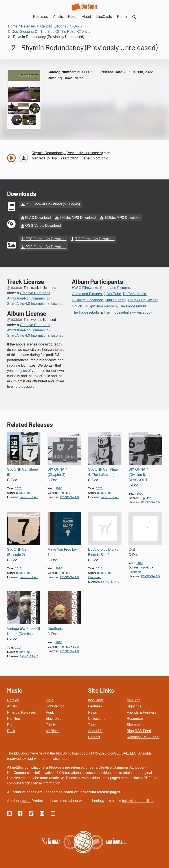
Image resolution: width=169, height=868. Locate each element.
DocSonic (55, 628)
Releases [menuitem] (41, 17)
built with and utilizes (138, 800)
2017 (18, 568)
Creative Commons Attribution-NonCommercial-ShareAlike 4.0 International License (35, 298)
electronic (94, 577)
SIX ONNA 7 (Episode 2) (17, 551)
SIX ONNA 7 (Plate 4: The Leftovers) (103, 471)
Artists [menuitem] (58, 17)
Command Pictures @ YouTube (96, 293)
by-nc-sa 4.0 (29, 496)
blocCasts (96, 699)
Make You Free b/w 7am (63, 551)
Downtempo (55, 706)
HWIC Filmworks (85, 287)
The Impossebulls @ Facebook (128, 312)
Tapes (93, 724)
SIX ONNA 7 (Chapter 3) (57, 471)
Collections (97, 718)
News (92, 712)
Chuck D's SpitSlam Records (94, 306)
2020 (59, 488)
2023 (18, 488)
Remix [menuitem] (122, 17)
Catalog (13, 699)
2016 (59, 568)
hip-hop (51, 158)
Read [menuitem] (72, 17)
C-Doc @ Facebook (87, 299)
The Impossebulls (133, 306)
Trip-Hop (53, 724)
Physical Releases (21, 712)
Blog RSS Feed (139, 730)
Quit (132, 549)
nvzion (25, 800)
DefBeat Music (134, 293)
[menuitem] (134, 17)
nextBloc (133, 699)
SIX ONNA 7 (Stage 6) (23, 471)
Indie (50, 699)
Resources (135, 718)
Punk (50, 712)
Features (95, 706)
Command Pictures (115, 287)
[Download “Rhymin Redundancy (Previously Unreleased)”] (24, 158)
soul (76, 646)
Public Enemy (116, 299)
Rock (11, 730)
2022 (74, 158)
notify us (20, 370)
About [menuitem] (86, 17)
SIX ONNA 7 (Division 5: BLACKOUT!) (139, 474)
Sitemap (133, 724)
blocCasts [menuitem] (104, 17)
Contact (94, 736)
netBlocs (52, 730)
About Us (95, 730)
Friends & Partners (141, 712)
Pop (10, 724)
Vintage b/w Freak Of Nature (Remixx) (24, 631)
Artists (12, 706)
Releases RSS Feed (143, 736)
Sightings (134, 706)
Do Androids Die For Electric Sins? (104, 551)
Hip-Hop (14, 718)
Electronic (53, 718)
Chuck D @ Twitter (143, 299)
